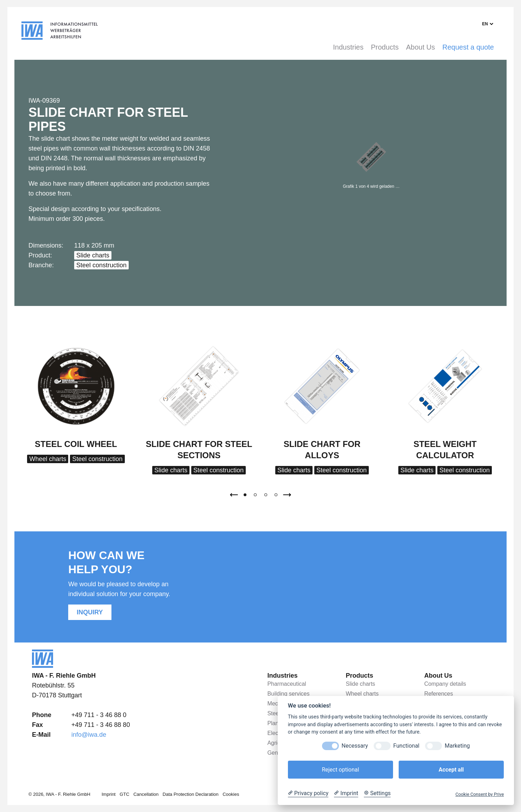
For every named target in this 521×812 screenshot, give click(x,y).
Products (385, 47)
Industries (348, 47)
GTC (124, 794)
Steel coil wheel (76, 444)
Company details (445, 684)
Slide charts (93, 255)
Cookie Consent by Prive (480, 794)
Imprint (109, 794)
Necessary (355, 746)
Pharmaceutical (287, 684)
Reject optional (340, 770)
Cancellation (146, 794)
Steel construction (101, 265)
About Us (420, 47)
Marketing (457, 746)
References (439, 694)
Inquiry (90, 612)
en (485, 24)
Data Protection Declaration (191, 794)
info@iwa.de (89, 735)
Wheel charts (48, 459)
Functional (406, 746)
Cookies (231, 794)
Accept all (451, 770)
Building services (288, 694)
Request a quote (468, 47)
